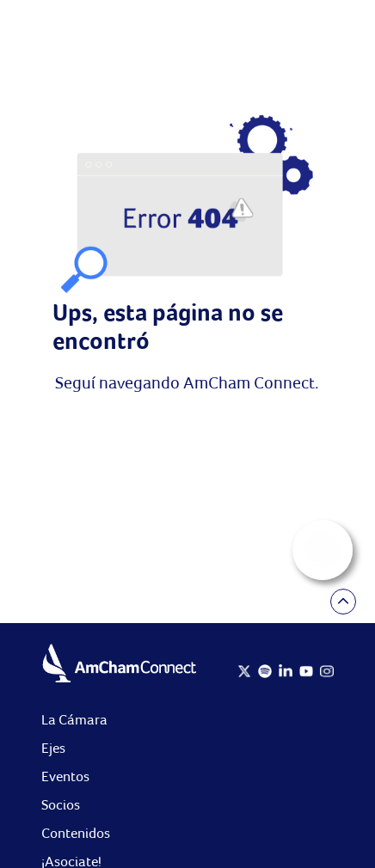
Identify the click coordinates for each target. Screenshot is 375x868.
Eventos (65, 776)
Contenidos (76, 833)
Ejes (53, 748)
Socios (61, 805)
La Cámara (74, 720)
